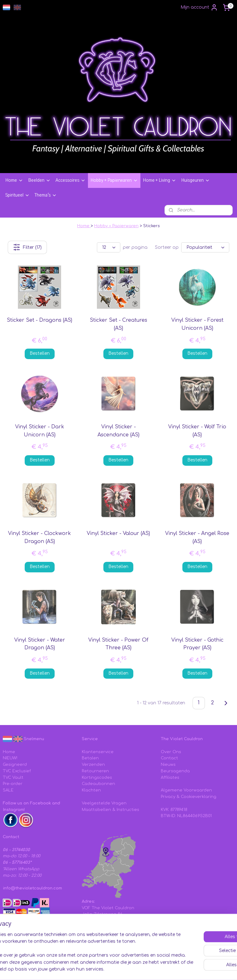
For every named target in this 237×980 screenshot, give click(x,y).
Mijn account (199, 7)
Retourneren (95, 771)
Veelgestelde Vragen (104, 803)
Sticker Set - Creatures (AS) (118, 324)
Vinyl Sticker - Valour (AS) (118, 533)
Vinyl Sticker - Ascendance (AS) (118, 431)
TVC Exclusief (17, 771)
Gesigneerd (15, 765)
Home (14, 180)
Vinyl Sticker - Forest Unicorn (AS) (197, 324)
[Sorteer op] (205, 247)
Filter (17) (27, 247)
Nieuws (168, 765)
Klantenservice (98, 752)
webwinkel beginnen (191, 959)
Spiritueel (17, 195)
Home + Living (160, 180)
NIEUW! (10, 758)
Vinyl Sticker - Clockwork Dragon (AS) (39, 537)
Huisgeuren (195, 180)
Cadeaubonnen (98, 784)
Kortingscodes (97, 778)
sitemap (154, 959)
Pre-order (13, 784)
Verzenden (93, 765)
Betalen (90, 758)
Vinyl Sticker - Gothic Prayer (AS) (197, 644)
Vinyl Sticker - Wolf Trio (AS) (197, 431)
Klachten (91, 790)
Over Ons (171, 752)
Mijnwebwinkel (118, 969)
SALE (8, 790)
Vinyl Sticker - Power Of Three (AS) (118, 644)
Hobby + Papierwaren (114, 180)
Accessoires (71, 180)
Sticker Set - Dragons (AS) (39, 320)
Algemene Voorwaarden (186, 790)
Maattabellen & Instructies (110, 810)
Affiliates (170, 778)
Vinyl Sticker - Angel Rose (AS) (197, 537)
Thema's (46, 195)
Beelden (39, 180)
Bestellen (40, 353)
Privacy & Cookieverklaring (189, 797)
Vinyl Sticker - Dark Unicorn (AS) (40, 431)
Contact (169, 758)
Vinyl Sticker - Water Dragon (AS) (40, 644)
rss (167, 959)
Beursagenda (175, 771)
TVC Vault (13, 778)
